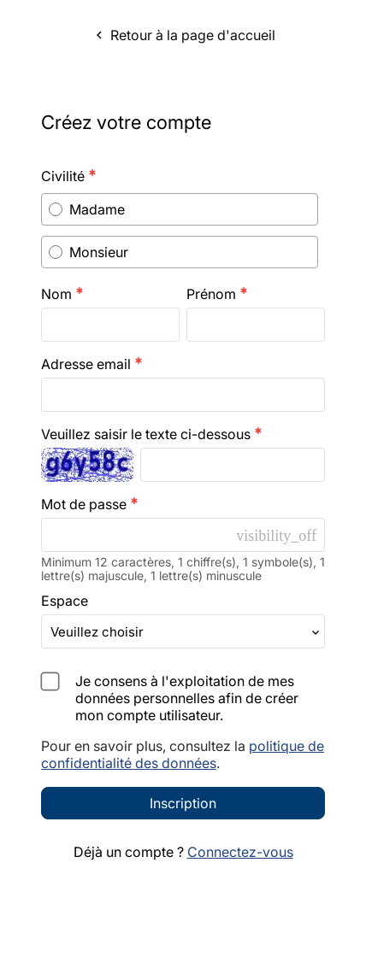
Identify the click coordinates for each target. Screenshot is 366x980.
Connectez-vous (240, 934)
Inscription (183, 885)
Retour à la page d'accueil (183, 35)
